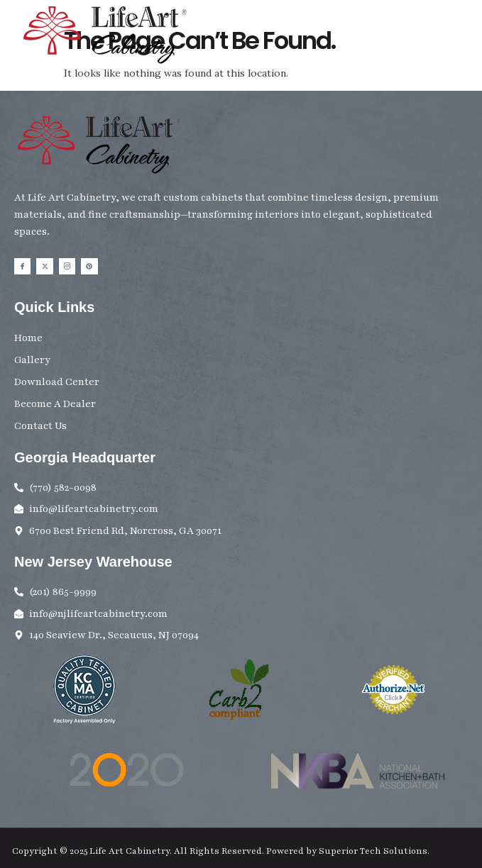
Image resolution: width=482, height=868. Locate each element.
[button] (463, 41)
